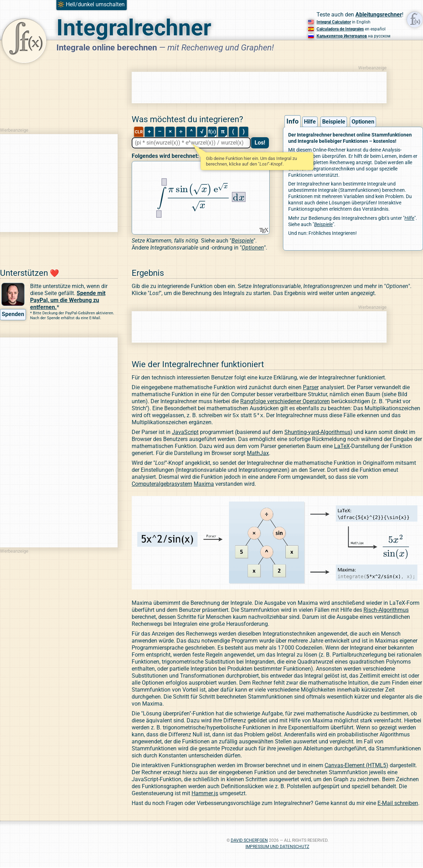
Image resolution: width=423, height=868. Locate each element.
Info (293, 121)
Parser (311, 387)
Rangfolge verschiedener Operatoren (285, 401)
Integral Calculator (334, 22)
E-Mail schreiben (398, 804)
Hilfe (310, 122)
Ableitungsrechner (379, 15)
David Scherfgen (249, 841)
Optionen (363, 122)
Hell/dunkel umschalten (95, 4)
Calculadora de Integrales (340, 29)
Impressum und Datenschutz (277, 847)
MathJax (258, 454)
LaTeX (342, 447)
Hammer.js (205, 794)
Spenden (13, 314)
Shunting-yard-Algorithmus (317, 433)
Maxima (204, 485)
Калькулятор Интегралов (342, 36)
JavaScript (185, 433)
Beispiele (334, 122)
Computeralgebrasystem (162, 485)
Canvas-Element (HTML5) (356, 766)
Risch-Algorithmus (386, 611)
